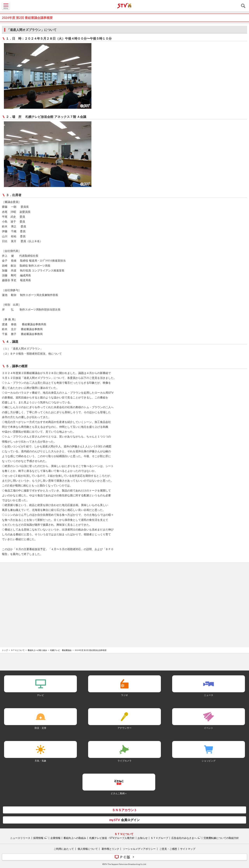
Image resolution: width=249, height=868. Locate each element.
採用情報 (38, 838)
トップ (5, 650)
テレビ (40, 695)
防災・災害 (40, 728)
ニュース (209, 695)
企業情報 (55, 838)
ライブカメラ (124, 761)
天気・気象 (40, 761)
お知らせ (143, 838)
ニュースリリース (20, 838)
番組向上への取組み (75, 838)
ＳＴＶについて (18, 650)
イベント (209, 728)
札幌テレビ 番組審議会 (61, 650)
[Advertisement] (124, 576)
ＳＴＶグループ (159, 838)
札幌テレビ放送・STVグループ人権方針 (112, 838)
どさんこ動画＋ (119, 793)
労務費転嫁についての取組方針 (221, 838)
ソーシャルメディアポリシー (139, 849)
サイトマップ (188, 849)
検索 (243, 6)
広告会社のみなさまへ (184, 838)
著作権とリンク (110, 849)
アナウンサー (124, 728)
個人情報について (88, 849)
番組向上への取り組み (37, 650)
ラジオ (124, 695)
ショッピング (209, 761)
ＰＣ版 (125, 857)
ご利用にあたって (64, 849)
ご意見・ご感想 (168, 849)
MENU (6, 6)
